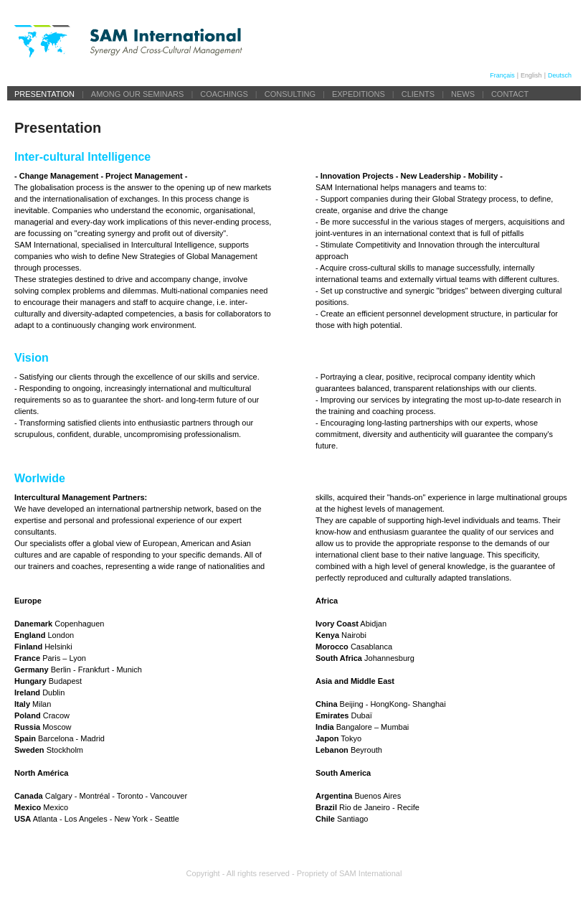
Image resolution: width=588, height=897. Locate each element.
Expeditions (359, 94)
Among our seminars (138, 94)
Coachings (224, 94)
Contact (510, 94)
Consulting (290, 94)
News (463, 94)
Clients (418, 94)
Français (502, 75)
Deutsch (560, 75)
